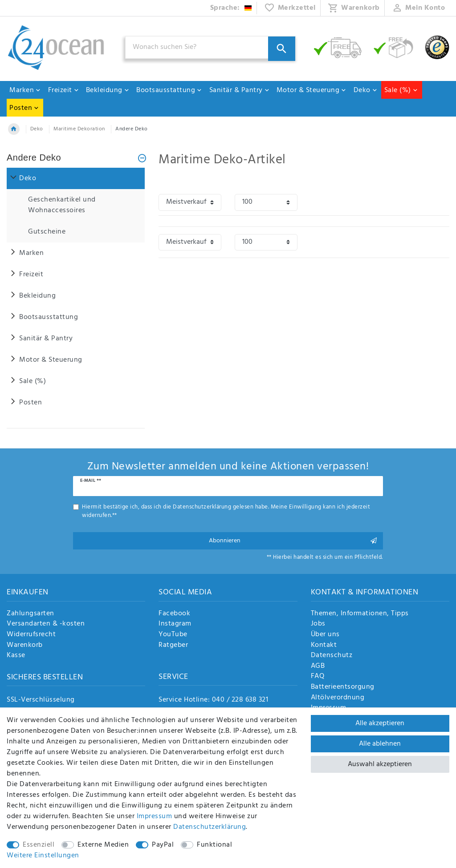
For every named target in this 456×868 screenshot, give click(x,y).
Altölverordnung (338, 698)
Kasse (16, 656)
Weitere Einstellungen (43, 856)
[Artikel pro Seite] (266, 202)
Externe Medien (103, 845)
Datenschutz (332, 656)
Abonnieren (293, 541)
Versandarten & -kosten (46, 624)
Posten (24, 108)
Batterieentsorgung (343, 687)
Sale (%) (401, 90)
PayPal (163, 845)
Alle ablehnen (380, 744)
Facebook (174, 614)
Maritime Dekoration (79, 129)
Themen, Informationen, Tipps (360, 614)
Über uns (325, 635)
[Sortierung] (190, 202)
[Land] (231, 8)
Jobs (318, 624)
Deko (366, 90)
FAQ (318, 677)
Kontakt (324, 646)
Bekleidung (108, 90)
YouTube (173, 635)
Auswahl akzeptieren (380, 764)
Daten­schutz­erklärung (210, 827)
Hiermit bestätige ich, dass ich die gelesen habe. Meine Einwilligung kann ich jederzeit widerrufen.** (226, 511)
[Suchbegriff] (210, 47)
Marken (25, 90)
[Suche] (282, 49)
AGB (318, 666)
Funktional (214, 845)
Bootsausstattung (169, 90)
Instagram (175, 624)
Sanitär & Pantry (240, 90)
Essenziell (39, 845)
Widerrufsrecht (31, 635)
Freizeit (64, 90)
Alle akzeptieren (380, 723)
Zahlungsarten (31, 614)
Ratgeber (173, 646)
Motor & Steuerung (312, 90)
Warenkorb (25, 646)
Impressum (155, 816)
